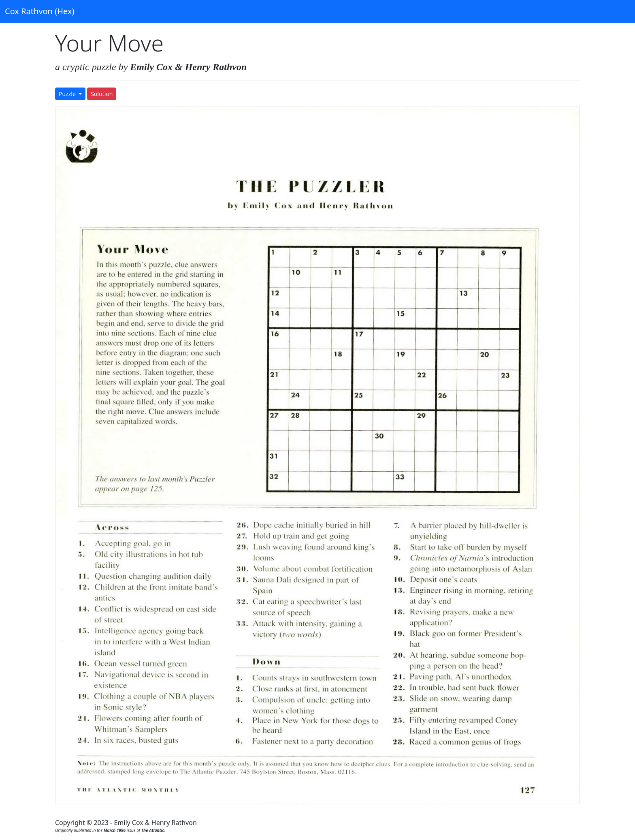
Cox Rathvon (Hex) (39, 11)
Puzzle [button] (68, 94)
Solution (102, 94)
